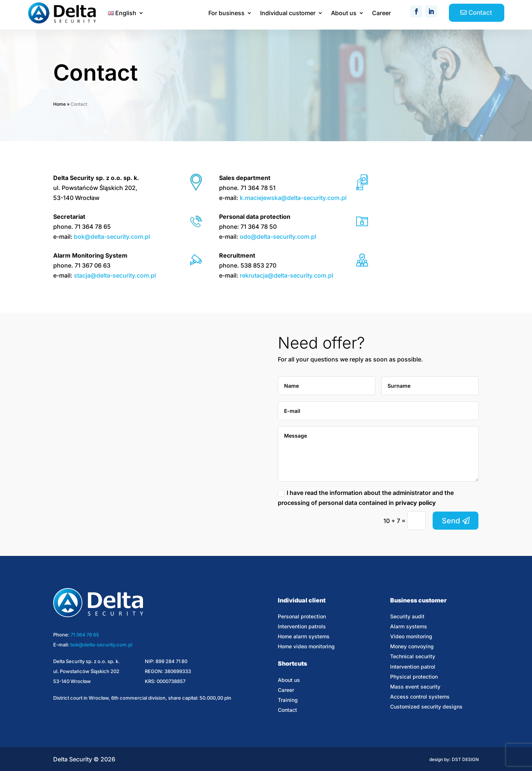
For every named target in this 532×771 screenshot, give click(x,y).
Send (451, 521)
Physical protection (414, 677)
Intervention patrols (302, 626)
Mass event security (415, 687)
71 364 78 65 (85, 635)
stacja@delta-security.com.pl (115, 275)
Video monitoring (411, 636)
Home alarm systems (304, 636)
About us (344, 13)
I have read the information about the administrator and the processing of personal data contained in (366, 498)
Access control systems (420, 697)
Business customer (418, 600)
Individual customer (288, 13)
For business (226, 13)
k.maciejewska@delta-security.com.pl (293, 198)
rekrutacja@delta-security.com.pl (287, 275)
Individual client (302, 600)
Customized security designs (426, 707)
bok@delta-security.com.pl (112, 237)
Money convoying (412, 646)
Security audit (407, 616)
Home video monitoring (306, 646)
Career (381, 13)
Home (59, 104)
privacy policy (416, 503)
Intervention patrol (413, 667)
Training (288, 700)
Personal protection (302, 616)
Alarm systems (409, 626)
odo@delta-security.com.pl (278, 237)
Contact (480, 13)
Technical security (413, 656)
